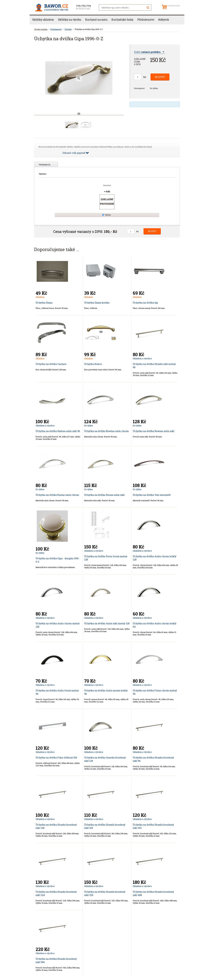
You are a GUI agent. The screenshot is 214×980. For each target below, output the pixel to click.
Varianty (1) (45, 165)
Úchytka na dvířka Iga (145, 303)
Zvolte (147, 52)
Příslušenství (146, 20)
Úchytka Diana (44, 303)
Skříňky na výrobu (70, 20)
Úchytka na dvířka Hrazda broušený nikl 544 (56, 960)
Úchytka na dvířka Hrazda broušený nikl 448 (153, 893)
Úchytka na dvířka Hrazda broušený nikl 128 (56, 826)
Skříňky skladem (43, 20)
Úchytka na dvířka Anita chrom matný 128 (58, 625)
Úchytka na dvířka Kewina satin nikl (154, 431)
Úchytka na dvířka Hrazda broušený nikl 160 (105, 826)
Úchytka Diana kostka (97, 303)
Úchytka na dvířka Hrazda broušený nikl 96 (153, 759)
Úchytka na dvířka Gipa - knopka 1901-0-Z (58, 560)
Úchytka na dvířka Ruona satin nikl (104, 495)
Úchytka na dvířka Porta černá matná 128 (106, 558)
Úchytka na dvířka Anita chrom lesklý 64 (155, 625)
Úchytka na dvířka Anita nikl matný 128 (107, 623)
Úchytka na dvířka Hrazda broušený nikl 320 (105, 893)
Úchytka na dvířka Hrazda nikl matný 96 (154, 366)
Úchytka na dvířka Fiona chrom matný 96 (155, 692)
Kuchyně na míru (96, 20)
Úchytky (68, 29)
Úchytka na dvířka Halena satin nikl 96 (58, 431)
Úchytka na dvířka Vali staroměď (152, 495)
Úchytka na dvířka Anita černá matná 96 (57, 692)
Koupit (160, 77)
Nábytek (164, 20)
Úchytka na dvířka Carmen (51, 364)
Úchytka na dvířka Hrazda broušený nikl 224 (56, 893)
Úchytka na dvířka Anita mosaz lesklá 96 (106, 692)
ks (145, 77)
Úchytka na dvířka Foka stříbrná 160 (56, 758)
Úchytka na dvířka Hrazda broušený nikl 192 (153, 826)
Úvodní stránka (41, 29)
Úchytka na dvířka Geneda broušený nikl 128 (105, 759)
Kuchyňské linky (122, 20)
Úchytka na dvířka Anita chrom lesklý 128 (155, 558)
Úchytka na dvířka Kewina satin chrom (106, 431)
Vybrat (108, 215)
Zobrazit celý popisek (74, 153)
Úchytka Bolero (93, 364)
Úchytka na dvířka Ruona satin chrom (57, 495)
